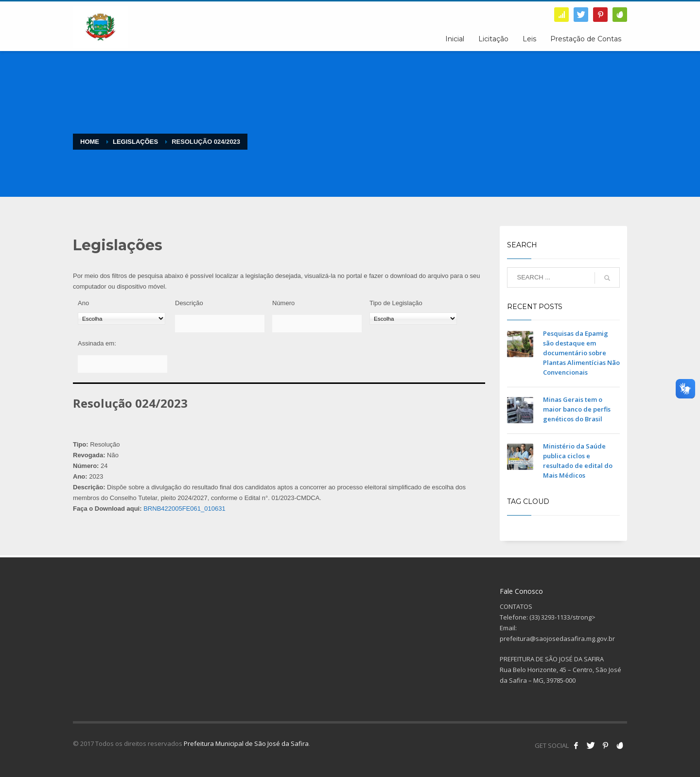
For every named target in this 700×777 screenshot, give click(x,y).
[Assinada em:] (122, 364)
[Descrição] (220, 324)
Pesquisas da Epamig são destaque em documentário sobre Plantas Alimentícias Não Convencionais (581, 353)
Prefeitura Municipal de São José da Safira (246, 743)
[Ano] (122, 319)
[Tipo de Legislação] (413, 319)
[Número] (317, 324)
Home (90, 142)
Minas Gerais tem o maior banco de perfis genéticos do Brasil (577, 409)
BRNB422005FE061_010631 (184, 509)
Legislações (135, 142)
